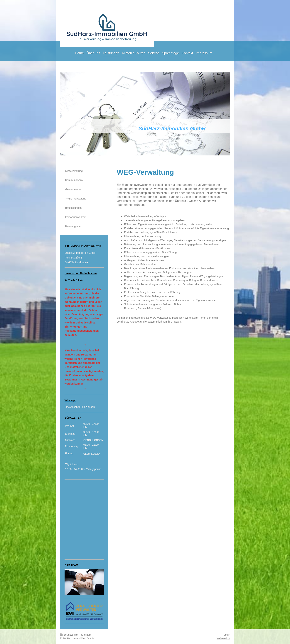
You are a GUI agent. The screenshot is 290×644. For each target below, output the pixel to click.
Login (227, 635)
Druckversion (70, 635)
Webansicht (223, 638)
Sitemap (86, 635)
